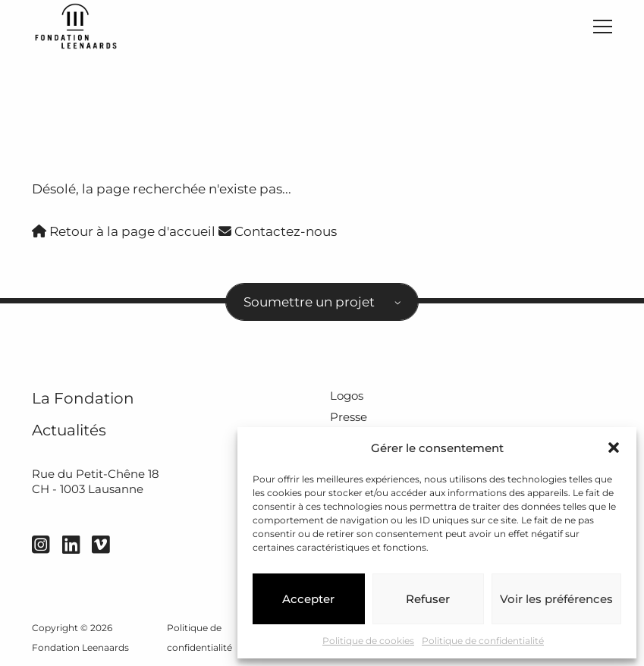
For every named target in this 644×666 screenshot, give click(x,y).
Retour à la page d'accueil (124, 231)
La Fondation (83, 398)
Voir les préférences (556, 599)
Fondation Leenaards (80, 648)
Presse (349, 417)
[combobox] (322, 302)
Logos (347, 396)
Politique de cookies (368, 641)
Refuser (428, 599)
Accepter (308, 599)
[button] (614, 448)
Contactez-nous (278, 231)
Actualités (69, 430)
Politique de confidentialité (483, 641)
